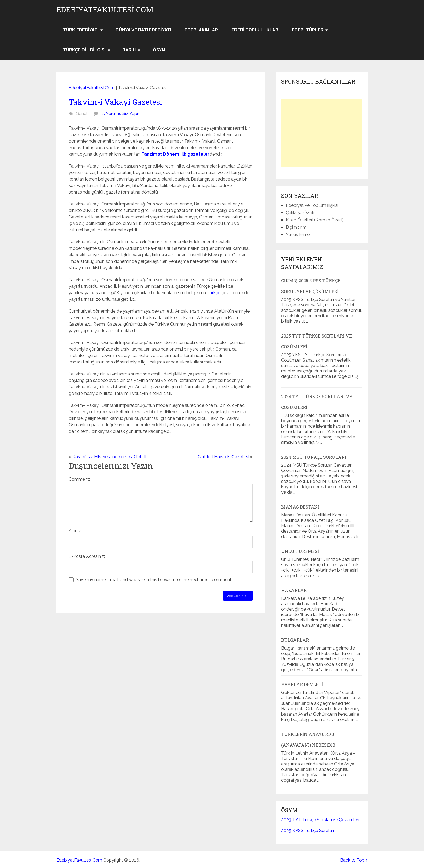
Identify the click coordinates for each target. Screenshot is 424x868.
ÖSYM (159, 50)
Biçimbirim (296, 227)
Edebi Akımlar (201, 30)
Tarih (129, 50)
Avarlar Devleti (302, 684)
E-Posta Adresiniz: (87, 556)
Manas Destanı (300, 507)
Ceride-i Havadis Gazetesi (223, 457)
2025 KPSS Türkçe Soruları (308, 831)
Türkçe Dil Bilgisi (84, 50)
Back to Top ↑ (354, 860)
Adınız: (75, 531)
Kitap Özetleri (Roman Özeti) (315, 220)
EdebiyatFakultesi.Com (105, 10)
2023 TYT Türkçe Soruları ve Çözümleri (320, 820)
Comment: (79, 479)
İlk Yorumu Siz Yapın (120, 114)
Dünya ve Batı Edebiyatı (143, 30)
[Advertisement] (322, 133)
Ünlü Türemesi (300, 551)
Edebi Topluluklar (255, 30)
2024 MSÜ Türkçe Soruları (314, 457)
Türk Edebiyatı (81, 30)
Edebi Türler (308, 30)
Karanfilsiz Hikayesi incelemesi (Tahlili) (110, 457)
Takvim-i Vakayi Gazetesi (115, 102)
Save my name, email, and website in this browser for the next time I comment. (154, 580)
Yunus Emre (298, 235)
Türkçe (214, 293)
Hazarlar (294, 590)
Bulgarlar (295, 640)
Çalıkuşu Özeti (300, 213)
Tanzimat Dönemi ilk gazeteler (175, 154)
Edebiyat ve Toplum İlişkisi (312, 205)
